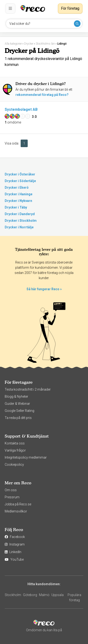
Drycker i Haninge (19, 194)
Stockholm (13, 595)
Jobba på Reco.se (18, 504)
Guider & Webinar (17, 404)
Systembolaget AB (21, 109)
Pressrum (12, 497)
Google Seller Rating (19, 411)
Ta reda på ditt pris (18, 418)
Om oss (11, 490)
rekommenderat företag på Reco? (42, 95)
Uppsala (57, 595)
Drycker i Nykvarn (18, 201)
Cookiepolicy (14, 465)
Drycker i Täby (16, 207)
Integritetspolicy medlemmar (26, 457)
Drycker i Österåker (20, 174)
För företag (70, 8)
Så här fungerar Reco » (44, 289)
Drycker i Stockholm (21, 221)
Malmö (44, 595)
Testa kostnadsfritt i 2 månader (28, 389)
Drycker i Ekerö (17, 188)
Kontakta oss (15, 443)
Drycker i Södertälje (20, 181)
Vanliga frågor (15, 450)
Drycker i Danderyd (20, 214)
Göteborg (30, 595)
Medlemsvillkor (16, 511)
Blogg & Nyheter (16, 397)
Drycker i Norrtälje (19, 227)
